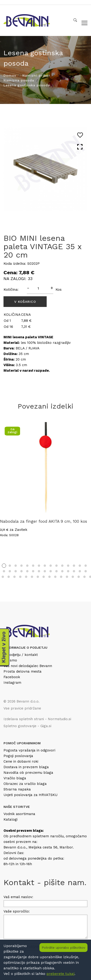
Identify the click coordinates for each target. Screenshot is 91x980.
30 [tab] (86, 571)
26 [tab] (62, 571)
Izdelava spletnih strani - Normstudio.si (37, 719)
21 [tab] (33, 571)
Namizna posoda (19, 80)
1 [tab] (4, 566)
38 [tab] (44, 577)
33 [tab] (14, 577)
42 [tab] (67, 577)
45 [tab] (84, 577)
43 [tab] (73, 577)
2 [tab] (10, 566)
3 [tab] (16, 566)
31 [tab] (3, 577)
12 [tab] (68, 566)
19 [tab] (21, 571)
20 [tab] (27, 571)
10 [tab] (56, 566)
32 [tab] (9, 577)
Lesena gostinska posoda (27, 85)
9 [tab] (51, 566)
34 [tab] (20, 577)
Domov (10, 75)
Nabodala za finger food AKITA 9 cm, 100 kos (44, 521)
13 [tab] (74, 566)
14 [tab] (80, 566)
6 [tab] (33, 566)
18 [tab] (16, 571)
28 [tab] (74, 571)
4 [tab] (21, 566)
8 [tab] (45, 566)
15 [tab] (86, 566)
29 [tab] (80, 571)
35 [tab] (26, 577)
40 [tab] (55, 577)
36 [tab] (32, 577)
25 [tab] (56, 571)
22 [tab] (39, 571)
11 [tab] (62, 566)
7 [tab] (39, 566)
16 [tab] (4, 571)
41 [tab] (61, 577)
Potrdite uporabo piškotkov (63, 948)
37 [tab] (38, 577)
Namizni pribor (36, 75)
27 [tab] (68, 571)
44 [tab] (79, 577)
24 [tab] (51, 571)
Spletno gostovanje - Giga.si (27, 726)
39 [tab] (49, 577)
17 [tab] (10, 571)
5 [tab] (27, 566)
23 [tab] (45, 571)
